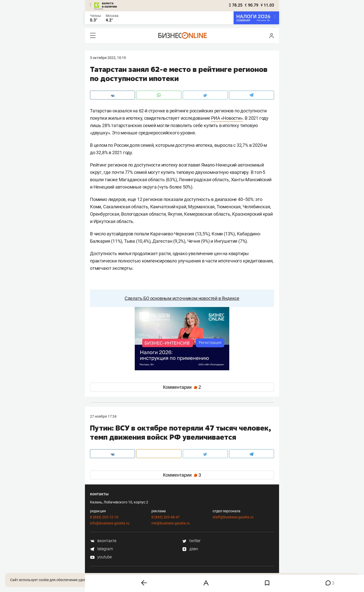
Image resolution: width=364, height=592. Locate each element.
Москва (112, 16)
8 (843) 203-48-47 (166, 517)
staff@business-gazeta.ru (233, 517)
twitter (191, 541)
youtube (101, 557)
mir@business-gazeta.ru (171, 523)
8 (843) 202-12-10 (104, 517)
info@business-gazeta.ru (110, 523)
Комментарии (182, 387)
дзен (190, 549)
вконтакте (103, 541)
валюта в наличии (109, 5)
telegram (101, 549)
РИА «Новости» (227, 118)
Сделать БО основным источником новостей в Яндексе (182, 298)
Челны (96, 16)
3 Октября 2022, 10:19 (108, 58)
